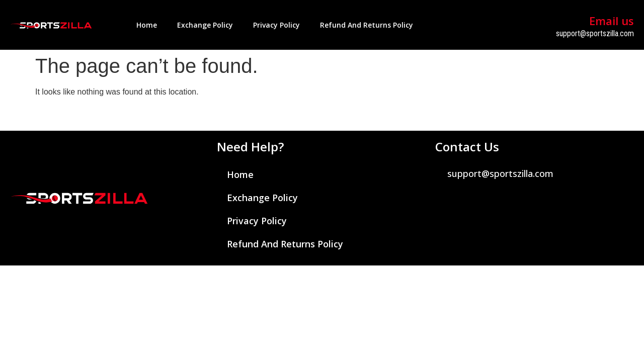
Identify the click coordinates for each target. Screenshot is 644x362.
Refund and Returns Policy (367, 25)
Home (147, 25)
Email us (612, 21)
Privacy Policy (276, 25)
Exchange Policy (205, 25)
